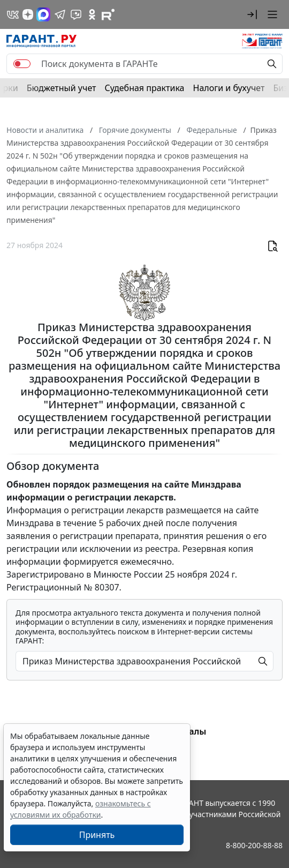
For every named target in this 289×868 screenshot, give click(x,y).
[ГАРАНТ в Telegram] (60, 14)
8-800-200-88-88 (254, 845)
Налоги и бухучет (229, 88)
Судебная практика (144, 88)
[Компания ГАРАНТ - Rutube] (108, 14)
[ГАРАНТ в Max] (43, 14)
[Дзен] (28, 14)
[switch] (22, 64)
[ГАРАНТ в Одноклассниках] (92, 14)
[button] (252, 14)
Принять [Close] (97, 835)
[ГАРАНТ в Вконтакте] (13, 14)
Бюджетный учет (62, 88)
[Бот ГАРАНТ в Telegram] (76, 14)
